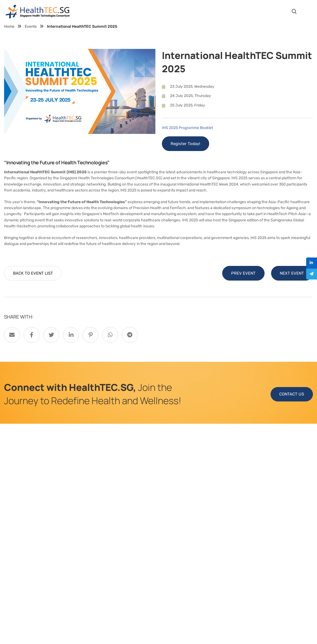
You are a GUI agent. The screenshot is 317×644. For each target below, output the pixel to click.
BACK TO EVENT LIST (33, 274)
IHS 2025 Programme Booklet (187, 128)
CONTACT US (292, 395)
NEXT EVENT (292, 274)
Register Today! (186, 144)
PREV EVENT (243, 274)
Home (9, 26)
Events (31, 26)
